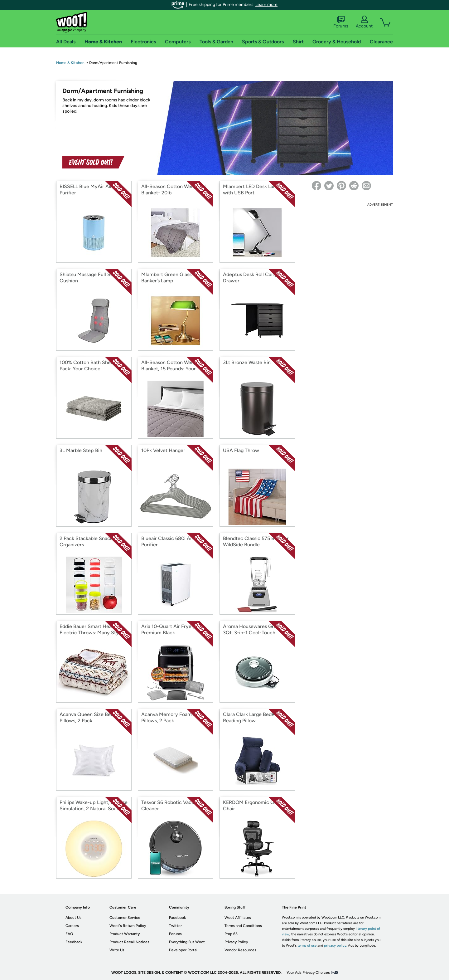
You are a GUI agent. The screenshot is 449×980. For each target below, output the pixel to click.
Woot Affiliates (238, 918)
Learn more (266, 5)
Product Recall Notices (129, 942)
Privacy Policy (236, 942)
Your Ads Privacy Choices (308, 973)
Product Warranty (125, 934)
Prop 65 (231, 934)
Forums (341, 22)
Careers (72, 926)
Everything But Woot (187, 942)
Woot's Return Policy (128, 926)
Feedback (74, 942)
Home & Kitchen (70, 63)
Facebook (177, 918)
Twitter (175, 926)
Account (364, 22)
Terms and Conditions (243, 926)
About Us (73, 918)
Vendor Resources (240, 950)
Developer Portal (183, 950)
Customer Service (125, 918)
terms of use (307, 946)
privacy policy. (336, 946)
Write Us (117, 950)
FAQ (69, 934)
